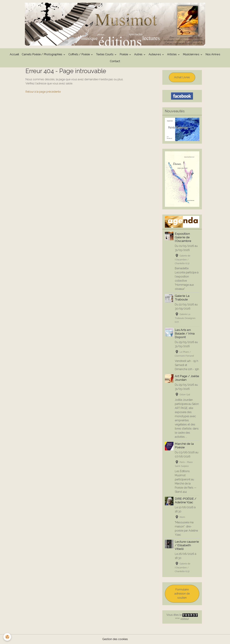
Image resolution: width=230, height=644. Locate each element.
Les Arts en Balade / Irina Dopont (185, 333)
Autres (139, 54)
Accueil (14, 54)
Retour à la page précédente (43, 92)
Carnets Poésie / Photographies (42, 54)
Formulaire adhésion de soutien (182, 594)
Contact (115, 61)
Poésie (124, 54)
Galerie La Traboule (182, 298)
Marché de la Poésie (184, 445)
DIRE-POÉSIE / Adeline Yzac (186, 500)
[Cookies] (7, 637)
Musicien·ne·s (191, 54)
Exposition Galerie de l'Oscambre (183, 237)
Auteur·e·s (155, 54)
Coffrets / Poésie (79, 54)
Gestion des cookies (115, 639)
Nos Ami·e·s (213, 54)
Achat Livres (182, 77)
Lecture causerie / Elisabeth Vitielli (187, 545)
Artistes (172, 54)
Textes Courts (105, 54)
